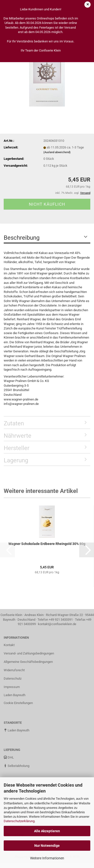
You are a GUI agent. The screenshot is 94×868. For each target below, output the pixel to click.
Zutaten (14, 423)
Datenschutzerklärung (19, 821)
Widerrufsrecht (14, 670)
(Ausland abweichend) (57, 152)
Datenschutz (13, 678)
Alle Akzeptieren (47, 831)
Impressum (12, 687)
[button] (87, 550)
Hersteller (17, 448)
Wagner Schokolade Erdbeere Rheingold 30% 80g (47, 544)
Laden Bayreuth (15, 695)
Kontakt (9, 645)
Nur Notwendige (47, 846)
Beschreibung (22, 238)
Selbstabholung (17, 766)
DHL (9, 757)
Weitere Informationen (47, 858)
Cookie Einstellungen (18, 703)
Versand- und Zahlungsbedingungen (29, 653)
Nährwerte (18, 436)
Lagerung (16, 460)
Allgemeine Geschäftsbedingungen (28, 662)
